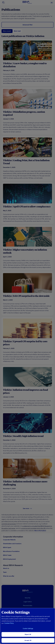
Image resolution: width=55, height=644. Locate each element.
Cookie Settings (28, 629)
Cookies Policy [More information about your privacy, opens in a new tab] (9, 623)
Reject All (28, 634)
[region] (28, 626)
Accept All (28, 640)
